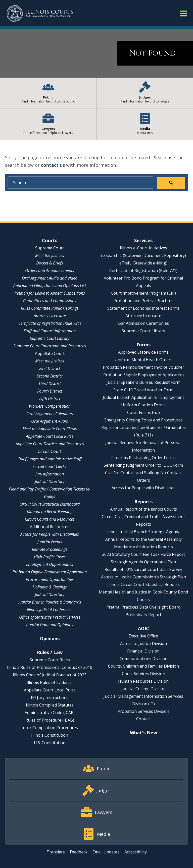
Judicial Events (50, 542)
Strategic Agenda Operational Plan (143, 562)
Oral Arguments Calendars (50, 414)
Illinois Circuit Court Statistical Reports (143, 584)
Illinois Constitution (50, 735)
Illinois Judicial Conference (50, 610)
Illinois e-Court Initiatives (143, 248)
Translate (56, 852)
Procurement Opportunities (50, 579)
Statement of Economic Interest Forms (143, 308)
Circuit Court (50, 451)
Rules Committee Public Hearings (50, 308)
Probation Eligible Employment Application (50, 572)
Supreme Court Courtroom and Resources (50, 346)
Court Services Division (143, 674)
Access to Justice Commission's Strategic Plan (143, 577)
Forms (143, 345)
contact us (53, 165)
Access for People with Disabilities (50, 534)
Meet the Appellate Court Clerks (50, 429)
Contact (143, 719)
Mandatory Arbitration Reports (143, 547)
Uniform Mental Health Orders (143, 360)
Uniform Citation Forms (143, 405)
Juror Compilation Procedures (50, 728)
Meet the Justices (50, 255)
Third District (50, 384)
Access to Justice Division (143, 643)
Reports (143, 502)
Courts (50, 240)
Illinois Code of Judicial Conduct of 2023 (50, 675)
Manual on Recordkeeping (50, 512)
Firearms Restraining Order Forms (143, 458)
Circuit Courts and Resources (50, 519)
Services (143, 240)
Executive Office (143, 636)
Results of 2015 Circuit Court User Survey (143, 569)
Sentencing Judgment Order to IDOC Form (143, 465)
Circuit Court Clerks (50, 466)
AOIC (143, 628)
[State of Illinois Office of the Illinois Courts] (40, 13)
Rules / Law (50, 652)
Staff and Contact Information (50, 331)
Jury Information (50, 474)
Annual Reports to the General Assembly (143, 539)
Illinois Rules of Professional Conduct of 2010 (50, 667)
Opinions (50, 638)
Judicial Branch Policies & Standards (50, 602)
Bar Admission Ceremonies (143, 323)
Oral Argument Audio (50, 421)
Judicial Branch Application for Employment (143, 397)
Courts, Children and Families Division (143, 666)
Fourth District (50, 391)
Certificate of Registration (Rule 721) (50, 323)
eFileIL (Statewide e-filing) (143, 263)
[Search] (80, 183)
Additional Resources (50, 527)
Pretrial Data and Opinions (50, 625)
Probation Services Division (143, 711)
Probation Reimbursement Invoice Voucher (143, 367)
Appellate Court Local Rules (50, 436)
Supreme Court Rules (50, 660)
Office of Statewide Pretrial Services (50, 617)
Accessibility (136, 852)
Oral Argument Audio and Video (50, 278)
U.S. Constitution (50, 743)
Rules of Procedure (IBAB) (50, 720)
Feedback (79, 852)
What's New (143, 733)
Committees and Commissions (50, 301)
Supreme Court (50, 248)
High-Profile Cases (50, 557)
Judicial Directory (50, 481)
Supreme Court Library (50, 338)
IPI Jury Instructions (50, 697)
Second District (50, 376)
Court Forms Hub (143, 412)
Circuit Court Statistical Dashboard (50, 504)
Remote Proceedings (50, 549)
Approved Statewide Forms (143, 352)
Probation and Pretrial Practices (143, 301)
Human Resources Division (143, 681)
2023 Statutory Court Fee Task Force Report (143, 554)
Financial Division (143, 651)
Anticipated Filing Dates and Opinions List (50, 286)
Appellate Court (50, 353)
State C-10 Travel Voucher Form (143, 390)
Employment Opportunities (50, 564)
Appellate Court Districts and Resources (50, 444)
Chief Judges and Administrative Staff (50, 459)
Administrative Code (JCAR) (50, 713)
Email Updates (106, 852)
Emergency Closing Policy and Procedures (143, 420)
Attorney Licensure (50, 316)
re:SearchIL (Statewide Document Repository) (143, 255)
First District (50, 368)
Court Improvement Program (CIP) (143, 293)
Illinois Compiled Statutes (50, 705)
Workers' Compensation (50, 406)
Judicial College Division (143, 689)
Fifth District (50, 399)
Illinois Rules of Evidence (50, 682)
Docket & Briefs (50, 263)
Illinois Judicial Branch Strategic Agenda (143, 532)
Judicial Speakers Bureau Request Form (143, 382)
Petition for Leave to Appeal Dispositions (50, 293)
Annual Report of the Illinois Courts (143, 509)
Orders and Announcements (50, 270)
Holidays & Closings (50, 587)
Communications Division (143, 659)
